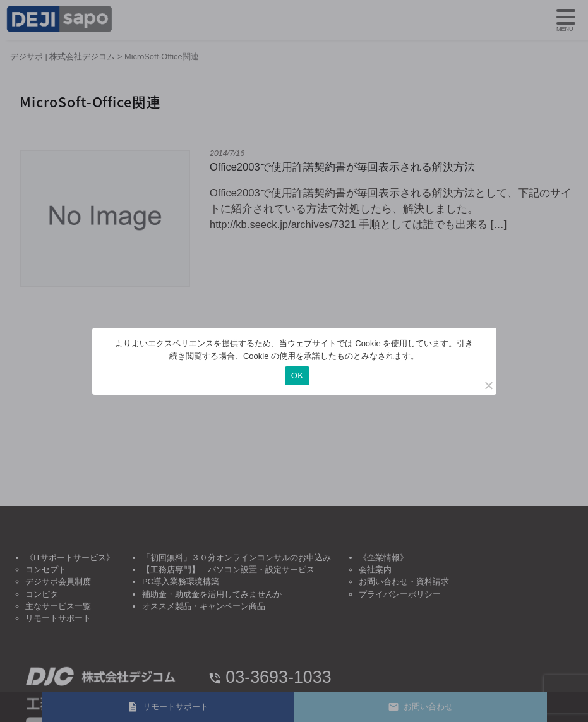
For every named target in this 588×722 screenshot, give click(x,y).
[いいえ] (488, 385)
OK (297, 376)
